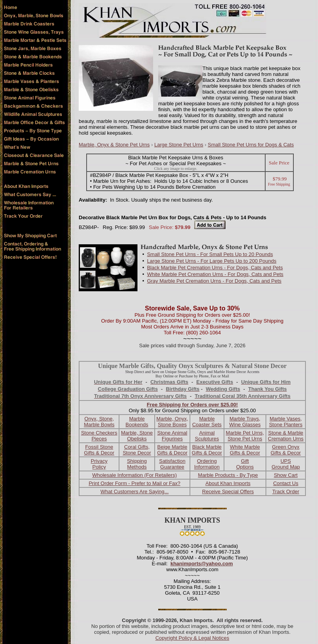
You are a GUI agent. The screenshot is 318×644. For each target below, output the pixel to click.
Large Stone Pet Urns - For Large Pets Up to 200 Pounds (211, 261)
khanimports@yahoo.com (201, 564)
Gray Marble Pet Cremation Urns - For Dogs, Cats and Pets (214, 281)
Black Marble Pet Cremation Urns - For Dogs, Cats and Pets (215, 268)
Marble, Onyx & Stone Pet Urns (114, 145)
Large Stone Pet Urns (179, 145)
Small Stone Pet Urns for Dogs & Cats (251, 145)
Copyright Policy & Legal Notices (192, 638)
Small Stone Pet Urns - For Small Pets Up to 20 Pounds (210, 254)
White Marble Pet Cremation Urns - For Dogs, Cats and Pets (215, 274)
